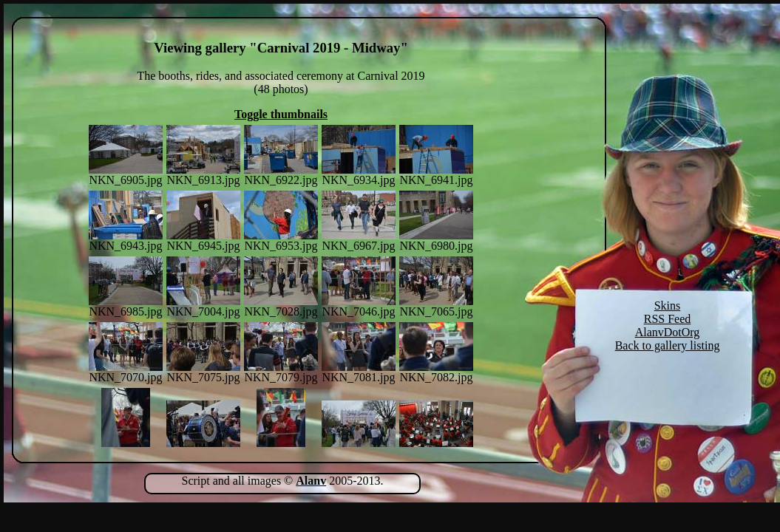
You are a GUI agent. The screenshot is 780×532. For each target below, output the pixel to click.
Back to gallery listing (668, 345)
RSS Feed (668, 319)
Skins (668, 306)
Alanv (311, 481)
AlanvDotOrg (668, 332)
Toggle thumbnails (281, 114)
